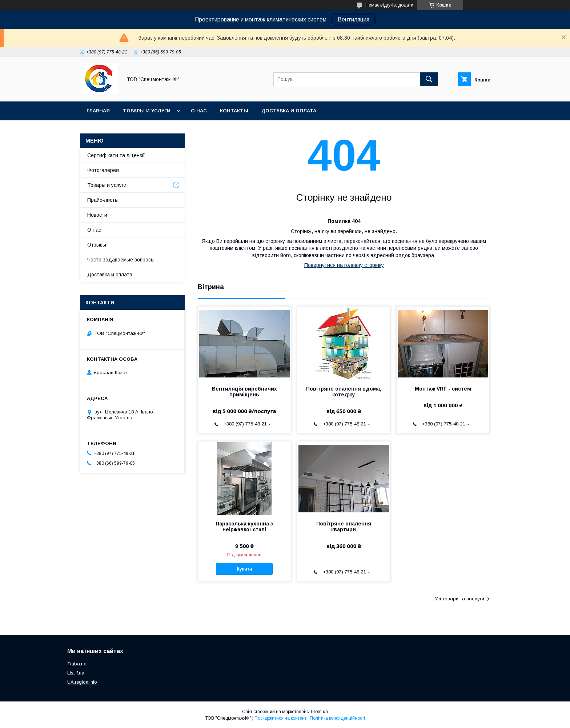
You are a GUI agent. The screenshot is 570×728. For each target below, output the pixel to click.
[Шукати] (429, 79)
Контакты (234, 111)
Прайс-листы (103, 200)
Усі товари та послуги (459, 599)
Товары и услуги (147, 111)
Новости (97, 215)
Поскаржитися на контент (280, 718)
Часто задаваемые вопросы (121, 260)
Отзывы (97, 245)
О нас (199, 111)
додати (406, 5)
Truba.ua (77, 664)
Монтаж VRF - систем (443, 389)
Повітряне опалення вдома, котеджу (344, 392)
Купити (244, 569)
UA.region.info (82, 682)
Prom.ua (319, 712)
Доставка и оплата (289, 111)
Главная (98, 111)
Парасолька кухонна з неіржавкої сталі (244, 527)
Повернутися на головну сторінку (344, 265)
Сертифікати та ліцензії (116, 155)
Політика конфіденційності (337, 718)
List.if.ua (76, 673)
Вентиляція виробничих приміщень (244, 392)
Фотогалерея (103, 170)
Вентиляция (354, 19)
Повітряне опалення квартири (344, 527)
